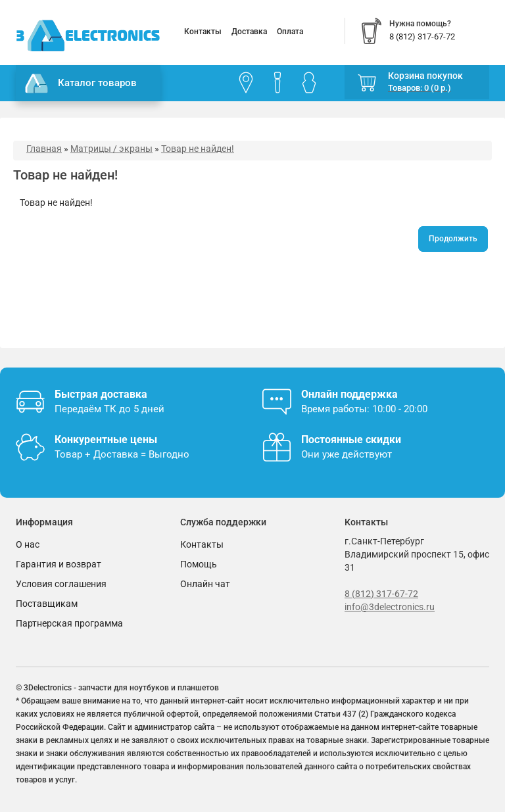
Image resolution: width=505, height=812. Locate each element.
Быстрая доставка (101, 394)
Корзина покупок (425, 76)
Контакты (203, 32)
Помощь (199, 564)
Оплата (290, 32)
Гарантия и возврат (59, 564)
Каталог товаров (81, 84)
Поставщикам (47, 604)
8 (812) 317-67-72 (381, 594)
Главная (44, 149)
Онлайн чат (205, 584)
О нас (28, 544)
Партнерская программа (69, 623)
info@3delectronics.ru (390, 607)
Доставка (249, 32)
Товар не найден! (198, 149)
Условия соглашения (61, 584)
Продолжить (453, 239)
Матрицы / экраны (111, 149)
